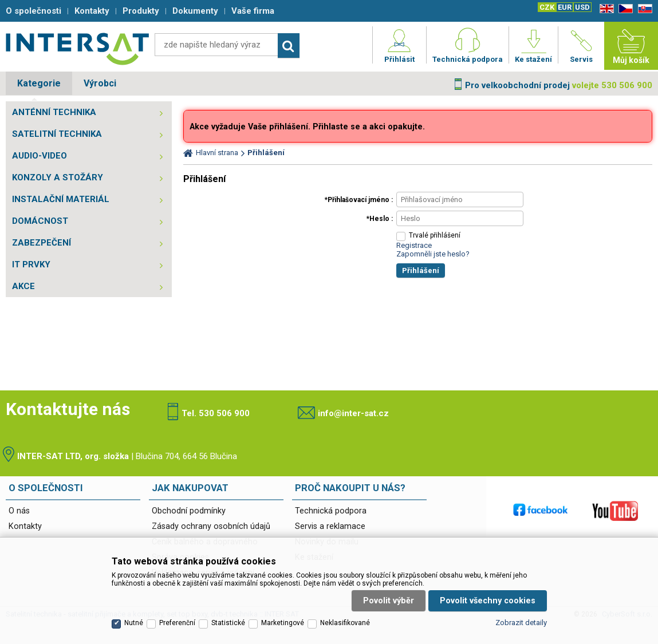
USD (582, 7)
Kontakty (25, 526)
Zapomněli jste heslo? (433, 254)
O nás (19, 511)
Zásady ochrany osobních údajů (211, 526)
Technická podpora (331, 511)
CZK (547, 7)
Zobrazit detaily (521, 623)
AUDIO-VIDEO (40, 156)
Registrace (414, 245)
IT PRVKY (31, 264)
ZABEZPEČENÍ (42, 243)
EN (605, 9)
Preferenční (177, 623)
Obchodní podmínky (189, 511)
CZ (624, 9)
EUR (565, 7)
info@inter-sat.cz (353, 413)
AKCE (23, 286)
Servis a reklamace (330, 526)
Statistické (228, 623)
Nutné (134, 623)
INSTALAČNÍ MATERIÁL (61, 199)
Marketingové (283, 623)
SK (643, 9)
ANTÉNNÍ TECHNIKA (54, 112)
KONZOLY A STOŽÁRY (58, 177)
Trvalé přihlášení (435, 235)
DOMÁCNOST (40, 221)
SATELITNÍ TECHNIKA (57, 134)
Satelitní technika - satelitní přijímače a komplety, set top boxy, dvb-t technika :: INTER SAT (77, 49)
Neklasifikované (345, 623)
